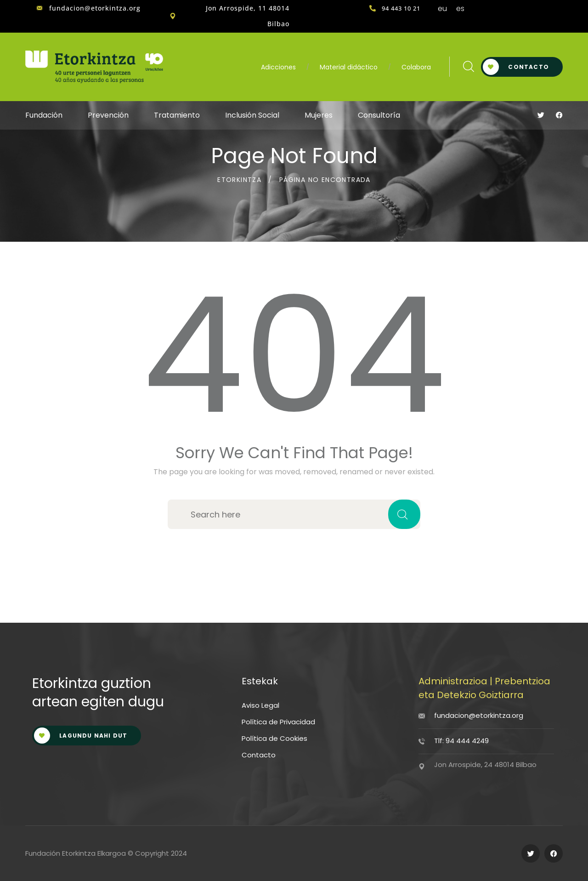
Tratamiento (177, 115)
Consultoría (379, 115)
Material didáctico (349, 67)
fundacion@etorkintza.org (479, 715)
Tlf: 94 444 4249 (461, 741)
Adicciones (278, 67)
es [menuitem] (460, 9)
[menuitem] (442, 9)
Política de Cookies (274, 738)
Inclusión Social (252, 115)
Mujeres (319, 115)
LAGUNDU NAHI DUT (81, 736)
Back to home (294, 553)
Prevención (108, 115)
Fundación (44, 115)
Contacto (516, 67)
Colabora (416, 67)
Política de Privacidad (278, 722)
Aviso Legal (260, 705)
